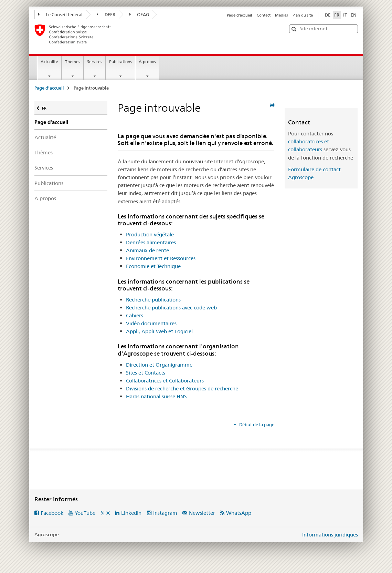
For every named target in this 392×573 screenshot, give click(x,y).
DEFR (106, 14)
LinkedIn (131, 513)
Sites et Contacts (146, 373)
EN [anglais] (354, 15)
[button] (295, 29)
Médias (281, 15)
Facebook (52, 513)
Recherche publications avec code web (171, 308)
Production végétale (150, 234)
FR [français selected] (337, 15)
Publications (120, 62)
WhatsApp (239, 513)
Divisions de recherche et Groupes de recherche (182, 388)
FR (48, 107)
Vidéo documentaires (151, 323)
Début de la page (256, 424)
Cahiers (135, 315)
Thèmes (73, 62)
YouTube (85, 513)
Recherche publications (153, 300)
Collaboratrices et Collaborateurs (165, 381)
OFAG (139, 14)
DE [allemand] (328, 15)
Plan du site (303, 15)
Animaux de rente (147, 250)
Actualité (49, 62)
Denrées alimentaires (151, 242)
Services (95, 62)
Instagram (165, 513)
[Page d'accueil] (133, 34)
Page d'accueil (239, 15)
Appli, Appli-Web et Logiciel (159, 331)
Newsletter (202, 513)
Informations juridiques (330, 535)
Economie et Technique (153, 266)
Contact (264, 15)
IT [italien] (345, 15)
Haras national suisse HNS (156, 396)
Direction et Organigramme (159, 365)
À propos (147, 62)
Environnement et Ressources (161, 258)
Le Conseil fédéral (61, 14)
